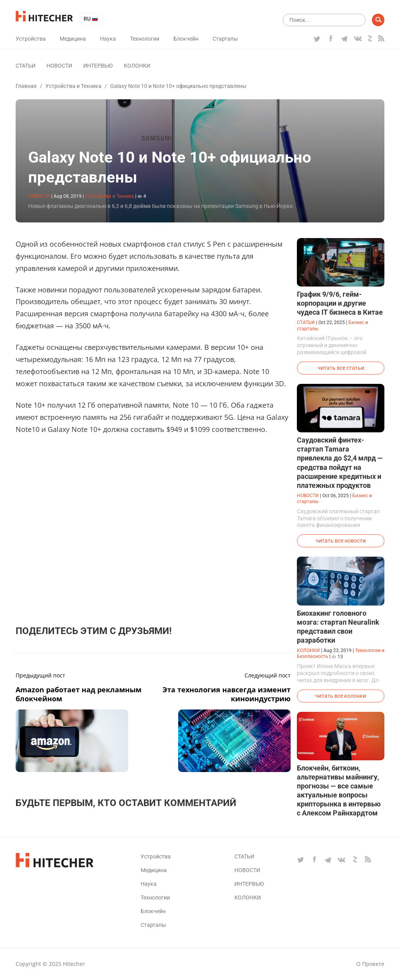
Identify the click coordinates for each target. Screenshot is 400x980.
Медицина (73, 39)
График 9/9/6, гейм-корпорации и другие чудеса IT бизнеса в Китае (340, 303)
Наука (108, 39)
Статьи (26, 66)
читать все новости (341, 541)
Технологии (145, 39)
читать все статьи (341, 368)
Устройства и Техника (73, 86)
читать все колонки (341, 696)
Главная (26, 86)
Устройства (31, 39)
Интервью (98, 66)
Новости (59, 66)
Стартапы (225, 39)
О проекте (370, 964)
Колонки (137, 66)
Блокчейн (186, 39)
